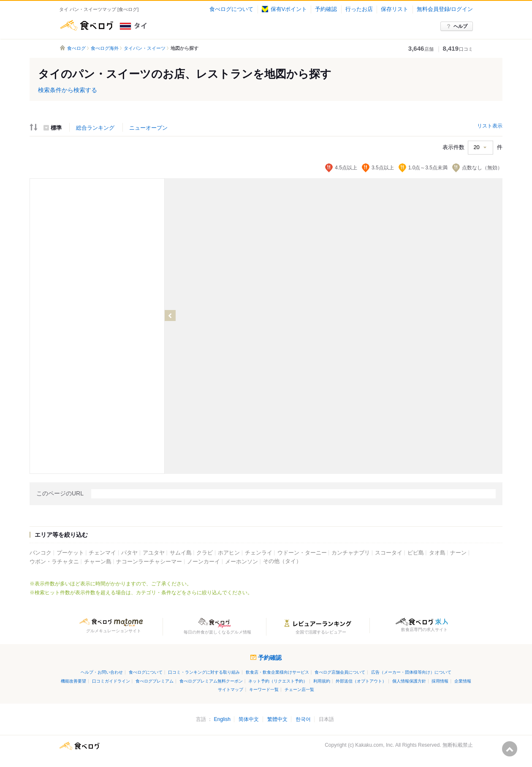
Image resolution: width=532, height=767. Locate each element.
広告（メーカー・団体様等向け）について (411, 672)
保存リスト (395, 9)
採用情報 (440, 681)
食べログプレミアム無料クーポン (211, 681)
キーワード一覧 (264, 689)
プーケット (70, 553)
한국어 (303, 719)
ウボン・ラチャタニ (54, 562)
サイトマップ (231, 689)
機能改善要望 (73, 681)
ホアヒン (229, 553)
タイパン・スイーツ (145, 48)
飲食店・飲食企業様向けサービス (277, 672)
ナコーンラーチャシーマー (149, 562)
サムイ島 (181, 553)
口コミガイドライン (111, 681)
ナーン (458, 553)
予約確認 (326, 9)
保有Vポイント (284, 9)
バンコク (41, 553)
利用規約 (322, 681)
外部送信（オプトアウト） (361, 681)
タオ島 (437, 553)
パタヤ (129, 553)
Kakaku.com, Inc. (375, 745)
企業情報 (463, 681)
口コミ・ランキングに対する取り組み (204, 672)
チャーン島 (98, 562)
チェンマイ (102, 553)
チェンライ (259, 553)
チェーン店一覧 (299, 689)
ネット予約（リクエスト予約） (278, 681)
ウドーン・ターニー (302, 553)
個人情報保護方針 (409, 681)
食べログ (87, 25)
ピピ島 (416, 553)
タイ (162, 25)
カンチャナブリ (351, 553)
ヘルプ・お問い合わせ (102, 672)
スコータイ (389, 553)
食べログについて (231, 9)
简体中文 (249, 719)
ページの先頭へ (510, 749)
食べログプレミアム (155, 681)
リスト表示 (490, 126)
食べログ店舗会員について (340, 672)
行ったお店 (359, 9)
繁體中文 (277, 719)
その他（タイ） (282, 561)
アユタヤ (154, 553)
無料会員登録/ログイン (445, 9)
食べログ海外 (105, 48)
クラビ (205, 553)
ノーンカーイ (204, 562)
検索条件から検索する (68, 90)
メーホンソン (242, 562)
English (222, 719)
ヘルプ (460, 26)
